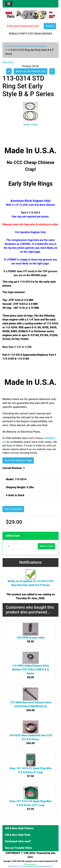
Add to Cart (46, 546)
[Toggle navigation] (9, 4)
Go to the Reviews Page (18, 460)
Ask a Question (13, 509)
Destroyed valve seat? (18, 841)
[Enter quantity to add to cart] (22, 546)
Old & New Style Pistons (19, 828)
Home (9, 46)
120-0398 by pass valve (30, 638)
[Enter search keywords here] (24, 26)
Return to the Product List (30, 71)
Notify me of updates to (30, 580)
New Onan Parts (24, 46)
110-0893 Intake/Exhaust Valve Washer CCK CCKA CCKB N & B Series (30, 670)
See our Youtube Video (18, 848)
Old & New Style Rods (18, 835)
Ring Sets (42, 46)
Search (50, 26)
